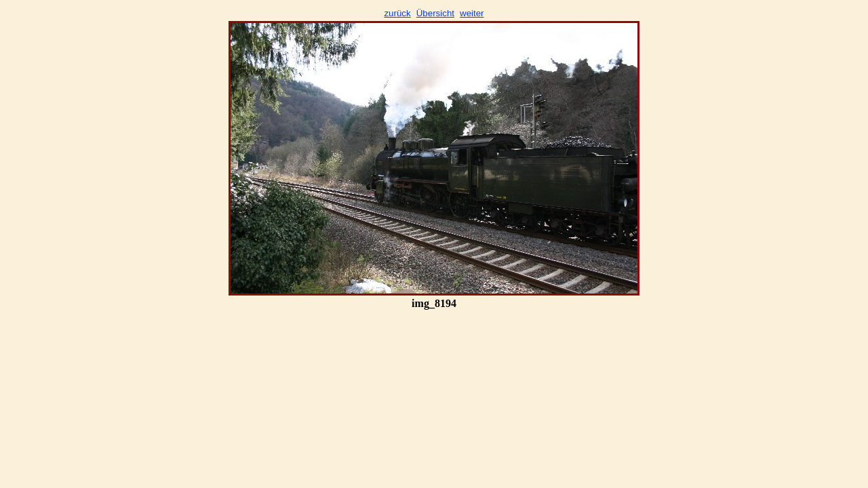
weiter (472, 13)
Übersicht (435, 13)
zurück (397, 13)
